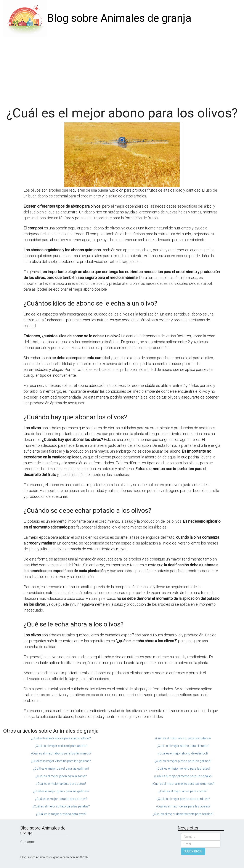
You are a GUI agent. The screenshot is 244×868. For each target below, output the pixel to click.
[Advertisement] (122, 69)
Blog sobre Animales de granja (119, 18)
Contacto (27, 842)
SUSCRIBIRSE (193, 851)
